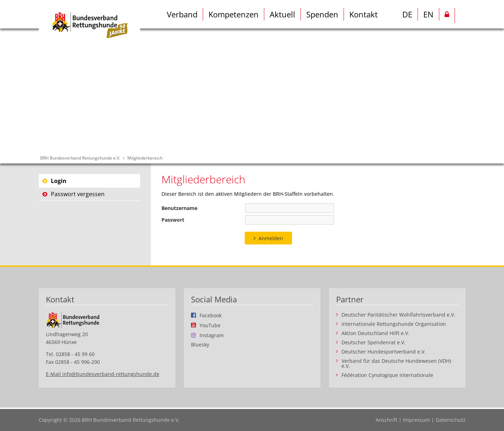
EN (428, 14)
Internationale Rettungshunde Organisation (394, 324)
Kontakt (364, 14)
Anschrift (386, 420)
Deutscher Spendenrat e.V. (373, 343)
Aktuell (282, 14)
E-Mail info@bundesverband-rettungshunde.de (103, 374)
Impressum (417, 420)
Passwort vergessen (78, 194)
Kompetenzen (234, 14)
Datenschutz (451, 420)
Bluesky (200, 345)
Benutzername (179, 208)
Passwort (173, 220)
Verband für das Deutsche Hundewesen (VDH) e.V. (396, 363)
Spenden (322, 14)
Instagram (212, 335)
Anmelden (271, 238)
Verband (182, 14)
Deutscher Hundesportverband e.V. (384, 352)
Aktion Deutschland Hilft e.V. (375, 333)
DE (407, 14)
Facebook (211, 315)
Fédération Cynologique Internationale (387, 375)
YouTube (210, 325)
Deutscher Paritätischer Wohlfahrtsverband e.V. (398, 315)
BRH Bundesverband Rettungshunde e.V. (80, 158)
